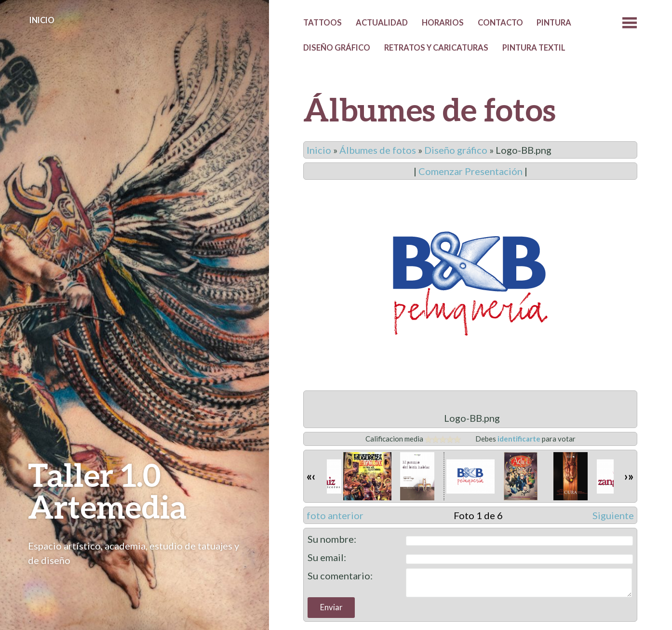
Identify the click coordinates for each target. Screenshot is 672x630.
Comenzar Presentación (470, 171)
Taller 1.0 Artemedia (107, 490)
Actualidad (382, 23)
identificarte (519, 439)
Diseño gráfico (337, 48)
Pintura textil (534, 48)
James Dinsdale (486, 600)
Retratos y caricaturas (436, 48)
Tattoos (323, 23)
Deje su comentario (470, 537)
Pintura (554, 23)
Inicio (42, 20)
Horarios (443, 23)
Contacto (500, 23)
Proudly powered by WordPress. (353, 600)
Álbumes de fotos (378, 150)
